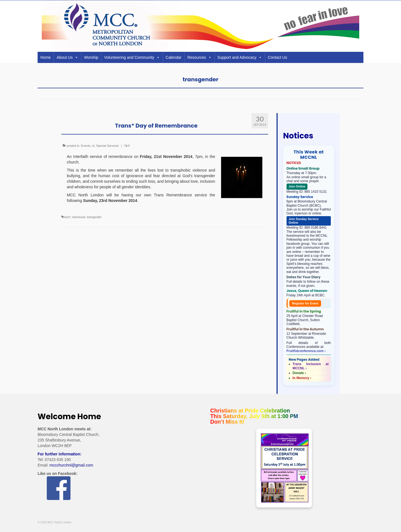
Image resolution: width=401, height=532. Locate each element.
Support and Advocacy (240, 57)
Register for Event (305, 303)
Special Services (107, 146)
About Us (67, 57)
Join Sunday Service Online (304, 221)
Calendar (174, 57)
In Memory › (302, 378)
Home (46, 57)
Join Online (297, 186)
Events (86, 146)
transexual (79, 217)
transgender (94, 217)
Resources (200, 57)
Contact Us (277, 57)
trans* (67, 217)
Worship (91, 57)
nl (93, 146)
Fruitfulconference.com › (306, 351)
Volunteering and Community (132, 57)
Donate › (299, 373)
